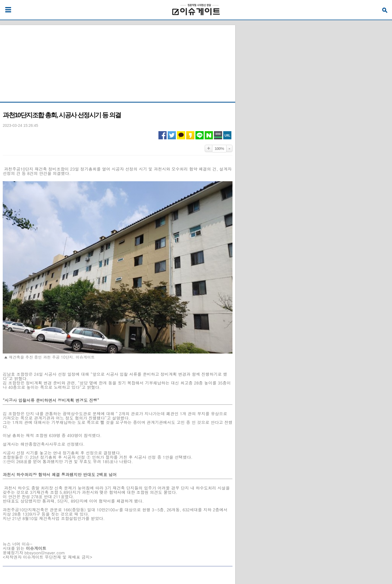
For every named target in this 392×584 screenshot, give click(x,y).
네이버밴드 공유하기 (218, 135)
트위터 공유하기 (172, 135)
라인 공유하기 (200, 135)
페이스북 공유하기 (163, 135)
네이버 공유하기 (209, 135)
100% (219, 148)
